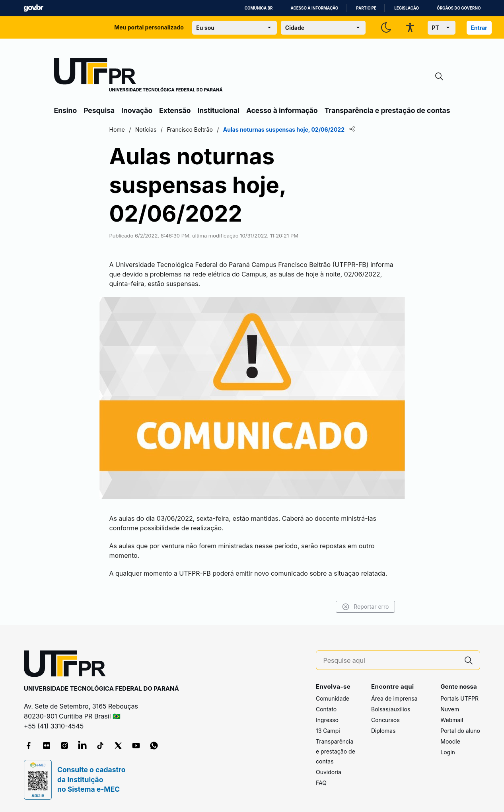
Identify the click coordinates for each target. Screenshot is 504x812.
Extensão (175, 110)
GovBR (33, 8)
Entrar (479, 28)
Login (448, 752)
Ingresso (327, 720)
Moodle (450, 741)
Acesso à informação (315, 8)
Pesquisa (99, 110)
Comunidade (333, 698)
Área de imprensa (394, 698)
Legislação (407, 8)
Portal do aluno (460, 731)
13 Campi (328, 731)
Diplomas (383, 731)
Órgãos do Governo (459, 8)
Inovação (137, 110)
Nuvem (450, 709)
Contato (326, 709)
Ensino (66, 110)
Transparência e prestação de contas (387, 110)
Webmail (452, 720)
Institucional (218, 110)
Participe (366, 8)
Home (117, 129)
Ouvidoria (329, 772)
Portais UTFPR (459, 698)
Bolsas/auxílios (391, 709)
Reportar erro (365, 607)
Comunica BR (259, 8)
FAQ (321, 783)
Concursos (385, 720)
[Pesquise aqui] (391, 661)
